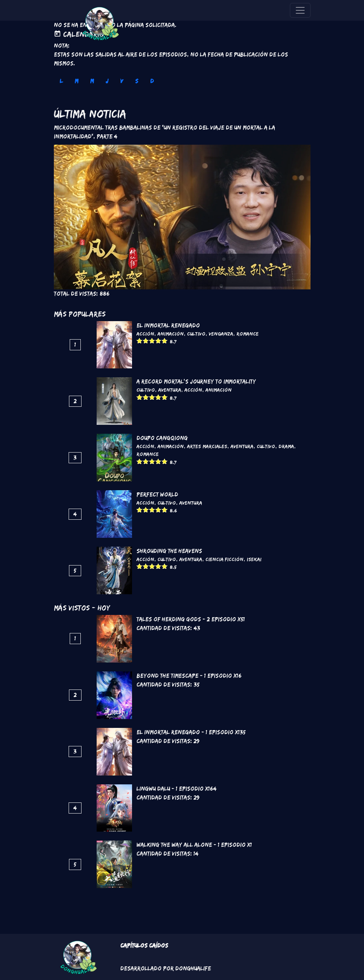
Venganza (221, 334)
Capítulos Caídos (144, 945)
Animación (171, 334)
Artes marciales (207, 446)
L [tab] (61, 81)
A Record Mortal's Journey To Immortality (196, 381)
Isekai (254, 559)
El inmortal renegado (168, 325)
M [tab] (76, 81)
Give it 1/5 (140, 341)
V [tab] (122, 81)
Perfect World (157, 494)
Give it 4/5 (158, 341)
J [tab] (107, 81)
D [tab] (152, 81)
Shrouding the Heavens (169, 551)
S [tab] (137, 81)
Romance (247, 334)
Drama (286, 446)
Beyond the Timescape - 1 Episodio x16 (189, 676)
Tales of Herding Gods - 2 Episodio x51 (191, 619)
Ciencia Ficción (224, 559)
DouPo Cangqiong (162, 438)
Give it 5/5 (165, 341)
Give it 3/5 (152, 341)
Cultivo (196, 334)
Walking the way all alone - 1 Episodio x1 (194, 845)
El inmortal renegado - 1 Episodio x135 (191, 732)
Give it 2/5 (146, 341)
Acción (145, 334)
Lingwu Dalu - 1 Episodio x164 (176, 789)
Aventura (170, 390)
